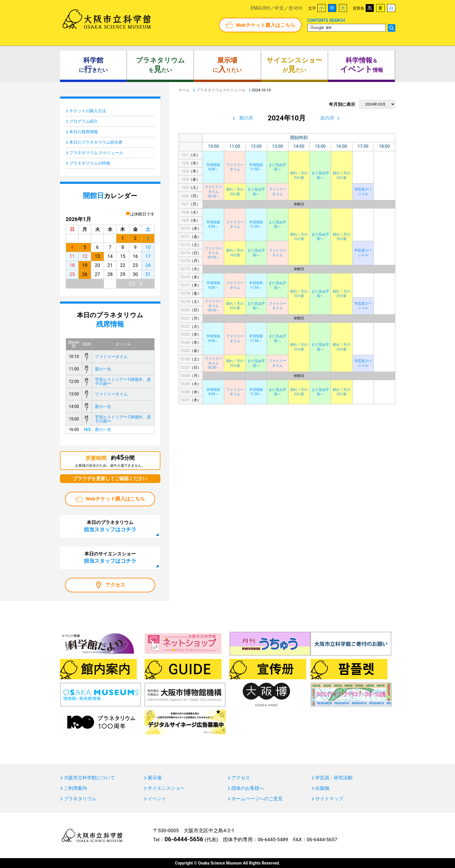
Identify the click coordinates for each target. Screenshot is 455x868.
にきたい (93, 65)
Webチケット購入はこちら (265, 25)
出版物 (322, 788)
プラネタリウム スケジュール (96, 153)
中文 (279, 8)
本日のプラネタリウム (110, 526)
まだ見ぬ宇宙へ (277, 167)
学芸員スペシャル (363, 192)
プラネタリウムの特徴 (90, 163)
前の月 (246, 118)
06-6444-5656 (184, 839)
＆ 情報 (362, 65)
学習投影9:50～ (213, 167)
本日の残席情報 (84, 132)
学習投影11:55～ (256, 167)
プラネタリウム (80, 799)
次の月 (327, 118)
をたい (160, 65)
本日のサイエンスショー (110, 557)
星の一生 (103, 369)
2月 (132, 284)
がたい (294, 65)
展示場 (155, 778)
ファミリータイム (235, 167)
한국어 (295, 8)
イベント (157, 799)
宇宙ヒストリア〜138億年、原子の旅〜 (123, 382)
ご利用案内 (75, 788)
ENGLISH (260, 8)
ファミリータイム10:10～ (213, 191)
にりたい (227, 65)
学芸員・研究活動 (334, 778)
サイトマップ (329, 799)
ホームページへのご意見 (257, 799)
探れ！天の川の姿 (299, 175)
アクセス (115, 585)
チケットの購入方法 (88, 111)
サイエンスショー (166, 788)
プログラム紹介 (84, 121)
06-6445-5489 (273, 840)
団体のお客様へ (248, 788)
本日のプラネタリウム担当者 (96, 142)
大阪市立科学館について (89, 778)
